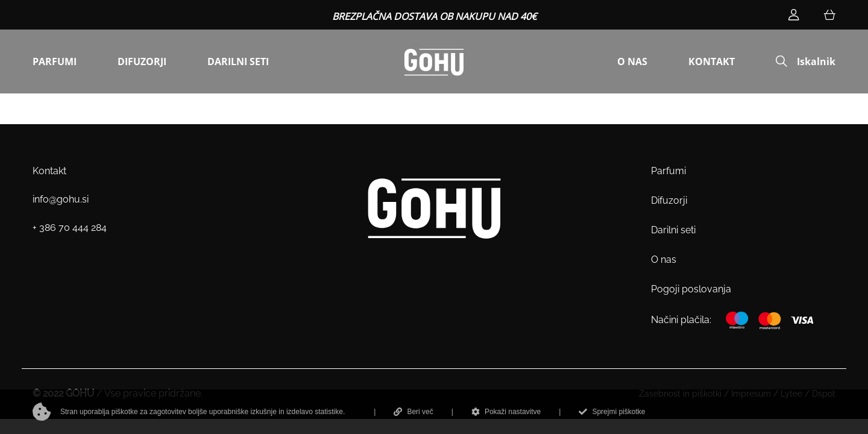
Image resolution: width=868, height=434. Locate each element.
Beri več (413, 412)
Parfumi (668, 171)
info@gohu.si (61, 199)
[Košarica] (829, 15)
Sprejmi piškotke (612, 412)
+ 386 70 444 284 (70, 228)
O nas (664, 259)
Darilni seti (673, 230)
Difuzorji (669, 200)
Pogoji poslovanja (691, 289)
